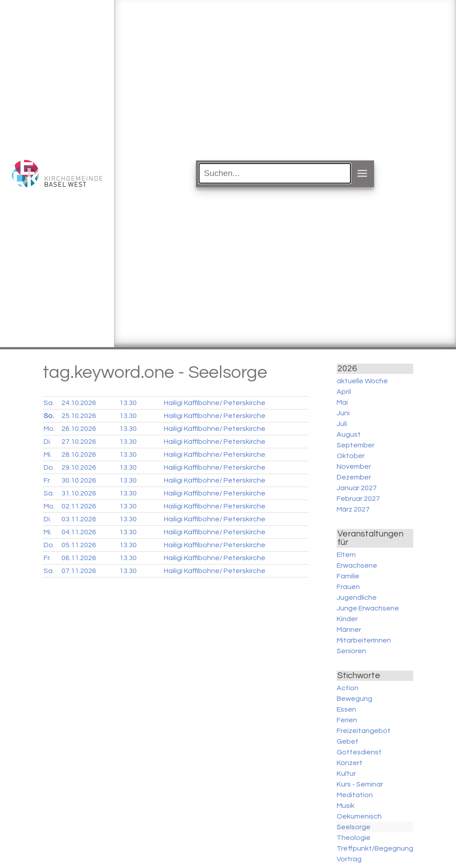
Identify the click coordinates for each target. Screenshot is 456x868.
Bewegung (354, 699)
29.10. (79, 467)
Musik (346, 806)
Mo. (49, 429)
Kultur (346, 774)
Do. (49, 467)
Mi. (48, 454)
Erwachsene (357, 565)
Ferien (347, 720)
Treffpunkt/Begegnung (375, 848)
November (354, 467)
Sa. (49, 403)
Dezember (354, 477)
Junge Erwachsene (368, 608)
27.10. (79, 442)
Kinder (347, 619)
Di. (47, 442)
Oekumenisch (359, 816)
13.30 (128, 403)
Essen (346, 709)
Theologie (354, 838)
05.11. (79, 545)
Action (348, 688)
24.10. (79, 403)
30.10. (79, 480)
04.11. (79, 532)
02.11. (79, 506)
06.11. (79, 558)
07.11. (79, 571)
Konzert (350, 763)
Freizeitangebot (364, 731)
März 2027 (353, 509)
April (344, 392)
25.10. (79, 416)
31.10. (79, 493)
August (349, 434)
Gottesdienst (359, 752)
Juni (343, 413)
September (356, 445)
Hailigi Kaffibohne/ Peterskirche (215, 403)
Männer (349, 630)
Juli (342, 424)
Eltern (346, 555)
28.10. (79, 454)
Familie (348, 576)
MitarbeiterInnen (364, 640)
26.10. (79, 429)
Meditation (355, 795)
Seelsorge (354, 827)
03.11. (79, 519)
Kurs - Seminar (360, 784)
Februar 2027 (358, 499)
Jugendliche (357, 598)
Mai (342, 402)
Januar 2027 (357, 488)
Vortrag (349, 859)
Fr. (47, 480)
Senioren (351, 651)
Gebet (348, 741)
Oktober (351, 456)
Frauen (348, 587)
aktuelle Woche (362, 381)
